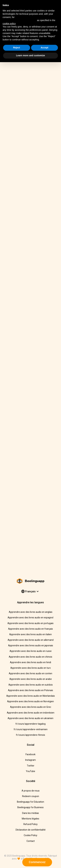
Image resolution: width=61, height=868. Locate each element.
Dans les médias (30, 813)
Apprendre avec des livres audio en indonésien (31, 713)
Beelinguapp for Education (30, 802)
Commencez (37, 862)
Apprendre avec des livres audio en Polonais (30, 690)
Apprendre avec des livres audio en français (30, 629)
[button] (30, 592)
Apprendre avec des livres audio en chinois (30, 657)
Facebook (30, 754)
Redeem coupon (31, 796)
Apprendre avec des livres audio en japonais (31, 645)
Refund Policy (30, 824)
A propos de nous (31, 791)
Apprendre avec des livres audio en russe (31, 651)
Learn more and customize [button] (30, 55)
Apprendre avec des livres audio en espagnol (30, 618)
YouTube (30, 771)
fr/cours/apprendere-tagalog (30, 724)
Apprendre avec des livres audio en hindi (30, 662)
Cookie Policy (30, 835)
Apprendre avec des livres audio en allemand (31, 640)
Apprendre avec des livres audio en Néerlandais (31, 696)
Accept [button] (44, 48)
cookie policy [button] (9, 24)
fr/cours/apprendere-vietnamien (31, 729)
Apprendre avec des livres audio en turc (31, 668)
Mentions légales (30, 819)
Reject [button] (17, 48)
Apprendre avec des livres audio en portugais (30, 623)
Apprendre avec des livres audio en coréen (30, 673)
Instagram (30, 760)
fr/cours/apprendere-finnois (30, 735)
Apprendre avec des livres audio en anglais (31, 612)
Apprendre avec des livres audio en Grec (31, 707)
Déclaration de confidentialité (31, 830)
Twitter (31, 766)
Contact (31, 841)
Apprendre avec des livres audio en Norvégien (30, 701)
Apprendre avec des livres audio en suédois (31, 685)
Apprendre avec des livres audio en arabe (31, 679)
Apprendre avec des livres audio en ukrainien (30, 718)
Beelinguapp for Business (30, 807)
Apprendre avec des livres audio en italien (30, 634)
